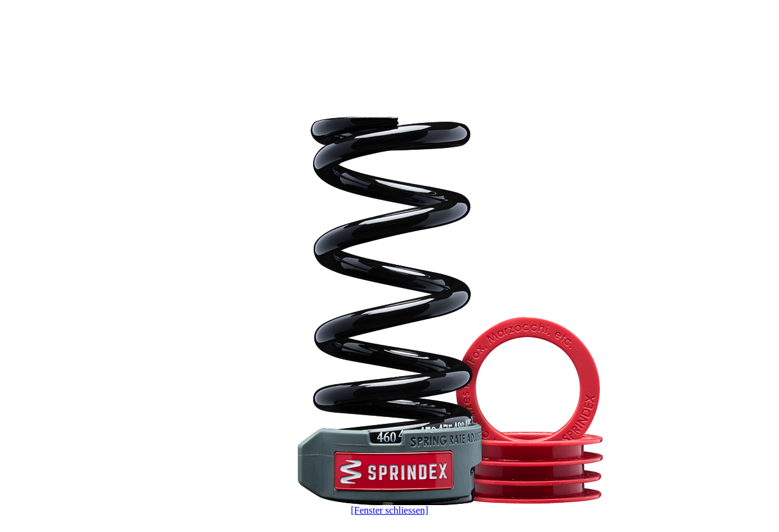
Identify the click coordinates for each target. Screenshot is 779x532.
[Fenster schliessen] (390, 510)
